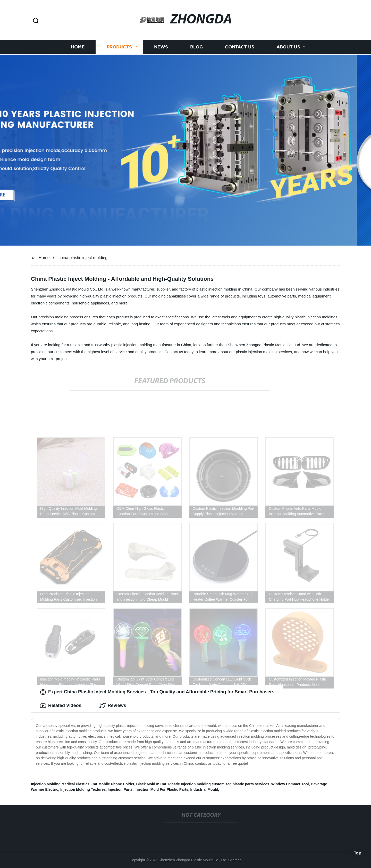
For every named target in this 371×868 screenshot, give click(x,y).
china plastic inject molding (83, 258)
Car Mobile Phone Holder (113, 784)
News (161, 46)
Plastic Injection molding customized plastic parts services (219, 784)
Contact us (240, 46)
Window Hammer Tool (290, 784)
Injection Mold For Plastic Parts (161, 789)
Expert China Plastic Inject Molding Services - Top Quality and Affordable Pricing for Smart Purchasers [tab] (157, 692)
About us (288, 46)
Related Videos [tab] (61, 706)
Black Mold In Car (151, 784)
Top (358, 854)
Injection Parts (120, 789)
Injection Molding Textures (83, 789)
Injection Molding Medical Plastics (60, 784)
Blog (196, 46)
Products (119, 46)
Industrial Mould (204, 789)
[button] (36, 21)
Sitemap (235, 860)
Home (78, 46)
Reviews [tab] (113, 706)
